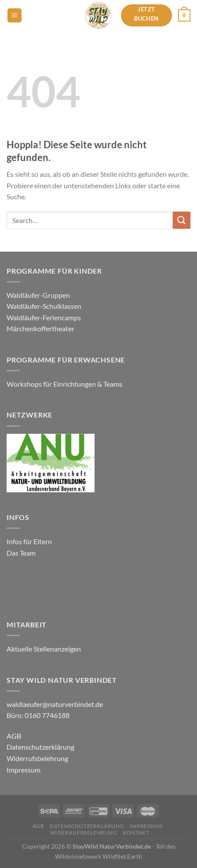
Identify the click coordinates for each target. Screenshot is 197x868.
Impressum (24, 770)
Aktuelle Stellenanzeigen (44, 649)
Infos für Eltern (29, 541)
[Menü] (15, 16)
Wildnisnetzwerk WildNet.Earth (98, 856)
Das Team (21, 553)
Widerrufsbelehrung (37, 758)
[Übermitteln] (182, 220)
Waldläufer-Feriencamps (44, 317)
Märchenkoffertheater (40, 328)
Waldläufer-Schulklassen (44, 306)
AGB (14, 736)
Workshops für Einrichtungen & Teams (65, 384)
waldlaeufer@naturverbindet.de (55, 704)
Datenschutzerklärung (40, 747)
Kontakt (136, 833)
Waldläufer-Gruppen (38, 295)
